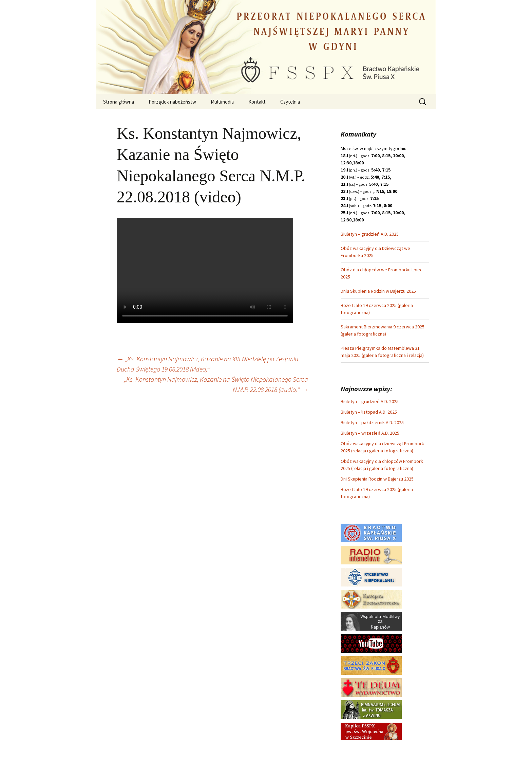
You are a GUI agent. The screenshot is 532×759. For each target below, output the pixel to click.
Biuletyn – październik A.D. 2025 (372, 422)
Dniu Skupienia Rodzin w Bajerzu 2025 (378, 291)
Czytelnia (290, 102)
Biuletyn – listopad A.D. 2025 (369, 412)
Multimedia (222, 102)
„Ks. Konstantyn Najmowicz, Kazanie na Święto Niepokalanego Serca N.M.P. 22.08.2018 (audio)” (216, 384)
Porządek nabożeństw (172, 102)
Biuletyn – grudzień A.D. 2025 (370, 234)
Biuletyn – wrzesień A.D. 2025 (370, 433)
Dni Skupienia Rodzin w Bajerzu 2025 (377, 479)
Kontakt (257, 102)
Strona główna (119, 102)
